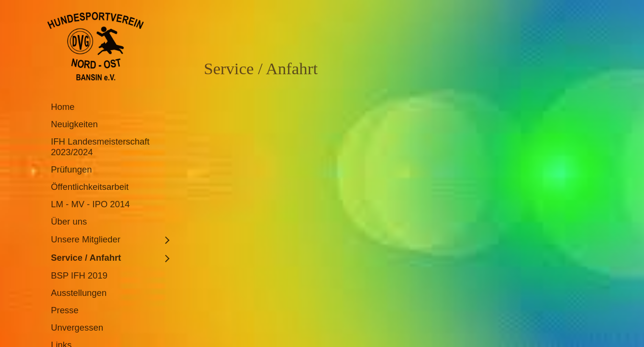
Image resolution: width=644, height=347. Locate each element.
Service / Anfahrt (86, 258)
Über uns (69, 221)
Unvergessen (77, 327)
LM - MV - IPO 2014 (91, 204)
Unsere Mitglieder (86, 239)
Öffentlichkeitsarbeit (90, 187)
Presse (65, 310)
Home (63, 107)
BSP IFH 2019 (79, 275)
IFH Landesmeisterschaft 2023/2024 (100, 147)
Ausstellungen (79, 293)
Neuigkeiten (75, 124)
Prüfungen (72, 169)
